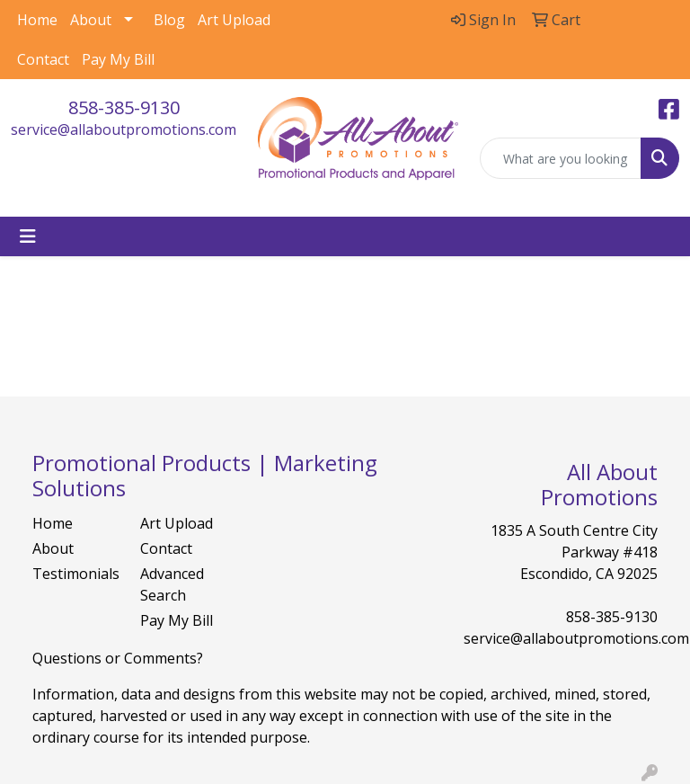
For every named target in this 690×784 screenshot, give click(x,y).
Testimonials (75, 574)
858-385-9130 (124, 107)
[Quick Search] (561, 158)
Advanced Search (172, 584)
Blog (169, 20)
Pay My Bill (118, 59)
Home (37, 20)
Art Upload (234, 20)
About (91, 20)
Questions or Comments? (118, 658)
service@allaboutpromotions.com (124, 129)
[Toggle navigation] (28, 236)
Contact (43, 59)
